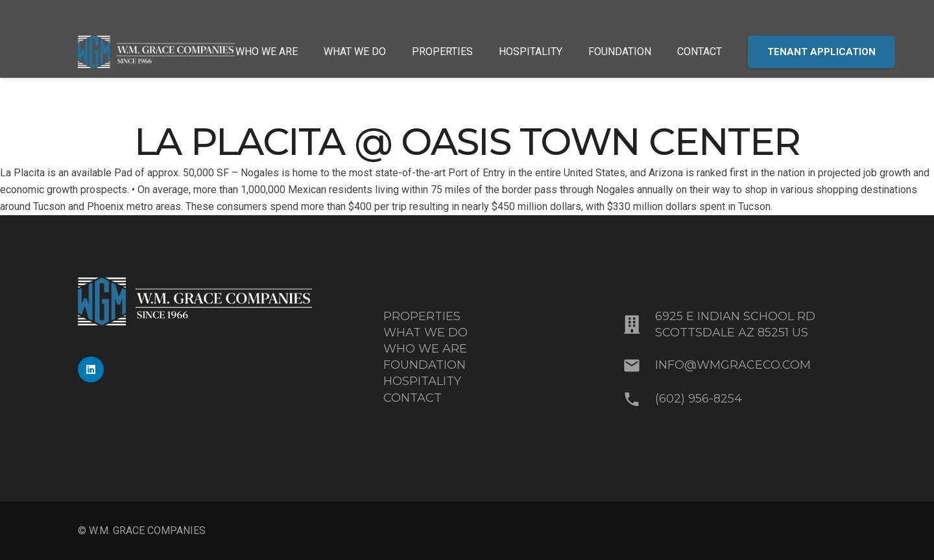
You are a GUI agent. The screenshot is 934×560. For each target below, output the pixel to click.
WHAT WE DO (425, 332)
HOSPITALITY (422, 381)
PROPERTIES (422, 316)
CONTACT (413, 398)
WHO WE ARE (425, 349)
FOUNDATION (425, 365)
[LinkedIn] (91, 369)
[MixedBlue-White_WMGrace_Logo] (156, 52)
